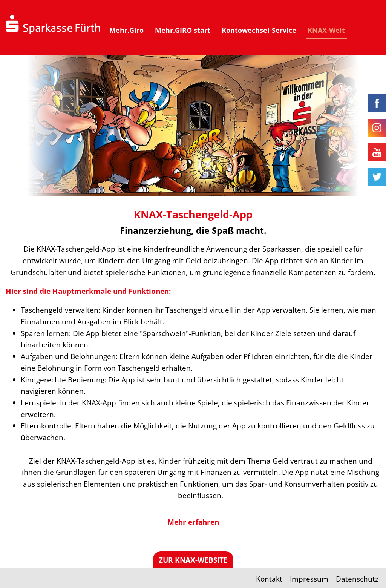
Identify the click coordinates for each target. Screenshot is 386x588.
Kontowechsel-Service (259, 30)
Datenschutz (357, 579)
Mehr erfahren (193, 522)
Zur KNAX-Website (193, 560)
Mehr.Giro (126, 30)
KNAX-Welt (326, 30)
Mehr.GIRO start (183, 30)
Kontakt (269, 579)
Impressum (309, 579)
